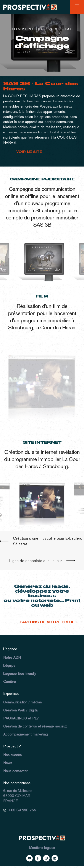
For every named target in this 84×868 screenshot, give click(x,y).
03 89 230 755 (23, 810)
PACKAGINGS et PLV (21, 718)
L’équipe (9, 665)
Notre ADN (12, 657)
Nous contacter (15, 771)
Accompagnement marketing (25, 734)
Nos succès (12, 755)
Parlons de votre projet (49, 622)
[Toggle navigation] (76, 8)
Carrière (10, 682)
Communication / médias (23, 702)
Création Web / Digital (21, 710)
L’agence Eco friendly (20, 673)
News (8, 763)
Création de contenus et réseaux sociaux (35, 726)
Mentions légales (42, 848)
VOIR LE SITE (29, 152)
